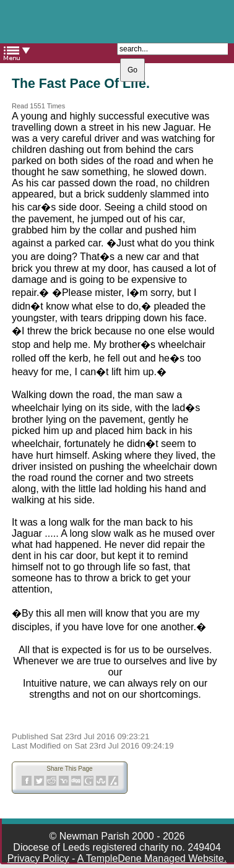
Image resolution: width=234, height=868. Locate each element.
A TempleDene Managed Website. (152, 858)
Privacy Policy (38, 858)
